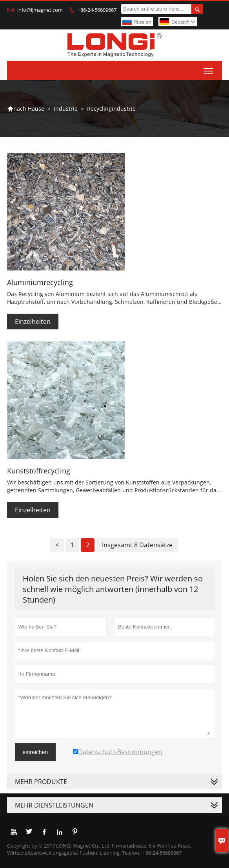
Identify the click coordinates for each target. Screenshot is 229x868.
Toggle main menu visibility (209, 69)
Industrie (66, 109)
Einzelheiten (33, 322)
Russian (143, 22)
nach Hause (26, 109)
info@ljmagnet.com (40, 10)
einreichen (35, 752)
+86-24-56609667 (97, 10)
